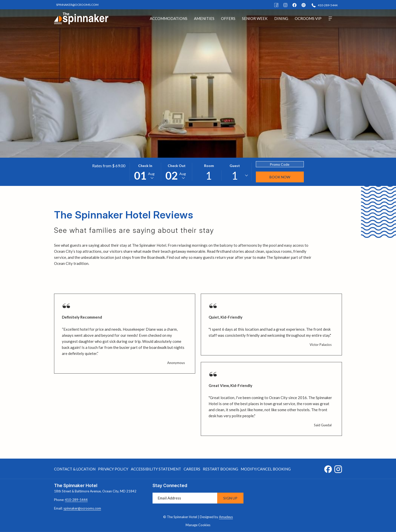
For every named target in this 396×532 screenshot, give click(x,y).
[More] (330, 18)
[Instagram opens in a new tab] (338, 468)
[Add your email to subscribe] (185, 498)
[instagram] (304, 5)
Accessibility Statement (156, 469)
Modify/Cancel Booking (266, 469)
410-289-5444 (76, 500)
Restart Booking (220, 469)
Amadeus (226, 517)
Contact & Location (75, 469)
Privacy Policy (113, 469)
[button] (145, 172)
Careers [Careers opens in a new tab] (192, 470)
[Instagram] (285, 5)
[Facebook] (276, 5)
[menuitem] (169, 18)
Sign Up (230, 498)
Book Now (280, 177)
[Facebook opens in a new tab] (328, 468)
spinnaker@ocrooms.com (82, 508)
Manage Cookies (198, 525)
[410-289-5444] (325, 5)
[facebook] (294, 5)
